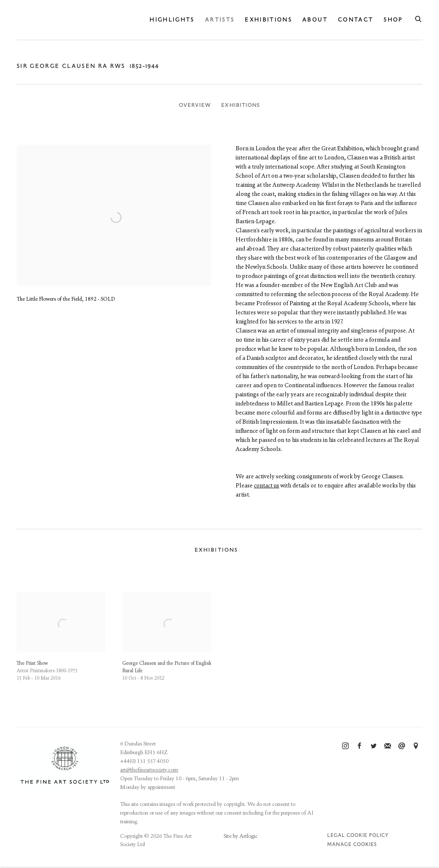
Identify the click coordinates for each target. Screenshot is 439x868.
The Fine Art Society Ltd (79, 20)
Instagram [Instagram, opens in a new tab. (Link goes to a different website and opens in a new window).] (345, 746)
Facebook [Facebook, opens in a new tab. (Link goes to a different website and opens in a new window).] (359, 746)
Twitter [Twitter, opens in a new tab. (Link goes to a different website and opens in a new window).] (374, 746)
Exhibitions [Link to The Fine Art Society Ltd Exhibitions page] (268, 20)
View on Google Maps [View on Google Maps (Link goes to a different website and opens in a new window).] (416, 746)
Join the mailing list (388, 746)
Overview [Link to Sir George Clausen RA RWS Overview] (195, 105)
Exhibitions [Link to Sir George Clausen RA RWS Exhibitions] (241, 105)
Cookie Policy (368, 835)
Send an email (402, 746)
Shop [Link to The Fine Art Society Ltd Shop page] (393, 20)
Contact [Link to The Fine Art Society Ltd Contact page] (356, 20)
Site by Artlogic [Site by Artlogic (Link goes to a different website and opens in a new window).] (241, 836)
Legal (336, 835)
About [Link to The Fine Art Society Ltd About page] (315, 20)
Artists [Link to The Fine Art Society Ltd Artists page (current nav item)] (220, 20)
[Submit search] (419, 18)
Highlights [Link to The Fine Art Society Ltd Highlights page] (172, 20)
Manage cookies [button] (352, 845)
